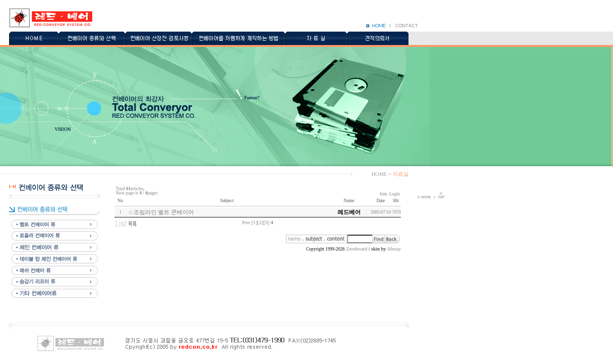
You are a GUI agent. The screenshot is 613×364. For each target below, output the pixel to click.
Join (383, 194)
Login (394, 194)
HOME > (381, 174)
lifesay (394, 249)
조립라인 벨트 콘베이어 (164, 212)
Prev (246, 223)
